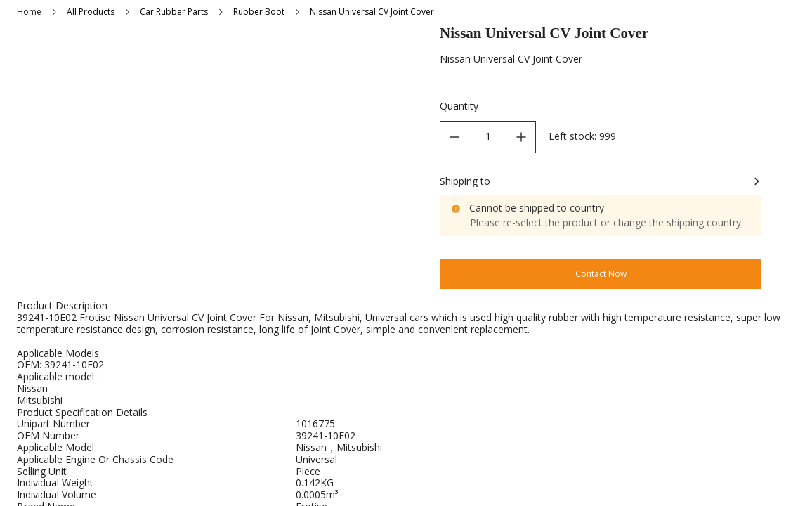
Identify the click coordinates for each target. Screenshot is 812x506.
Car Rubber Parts (174, 12)
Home (29, 12)
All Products (91, 12)
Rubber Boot (259, 12)
